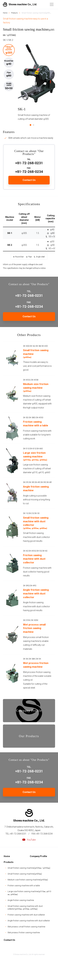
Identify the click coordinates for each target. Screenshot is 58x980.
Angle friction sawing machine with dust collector (29, 921)
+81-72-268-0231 (29, 769)
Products (9, 862)
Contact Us (29, 792)
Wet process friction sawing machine (24, 932)
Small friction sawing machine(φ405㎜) (25, 874)
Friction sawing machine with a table (24, 886)
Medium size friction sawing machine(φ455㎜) (28, 880)
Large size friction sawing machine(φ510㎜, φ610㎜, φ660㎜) (29, 893)
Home (7, 856)
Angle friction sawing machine (21, 900)
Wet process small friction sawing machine (26, 927)
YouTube (29, 840)
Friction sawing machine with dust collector (26, 915)
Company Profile (38, 856)
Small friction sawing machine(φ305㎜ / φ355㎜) (29, 868)
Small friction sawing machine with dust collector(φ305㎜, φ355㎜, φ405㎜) (25, 907)
